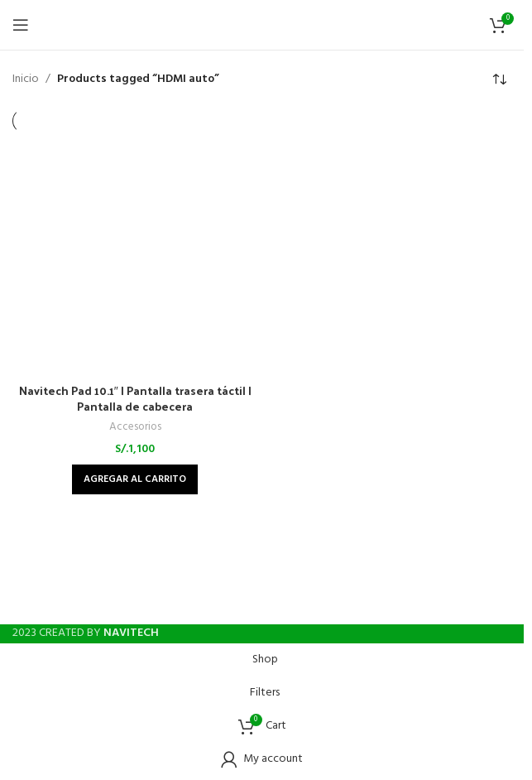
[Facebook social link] (232, 604)
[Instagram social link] (262, 604)
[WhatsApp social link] (292, 604)
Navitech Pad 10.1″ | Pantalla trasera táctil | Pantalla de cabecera (135, 399)
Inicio (26, 79)
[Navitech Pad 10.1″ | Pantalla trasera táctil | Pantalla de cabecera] (135, 256)
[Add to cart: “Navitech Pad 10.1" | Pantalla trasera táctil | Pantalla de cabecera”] (135, 479)
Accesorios (135, 427)
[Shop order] (499, 79)
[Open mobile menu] (21, 25)
